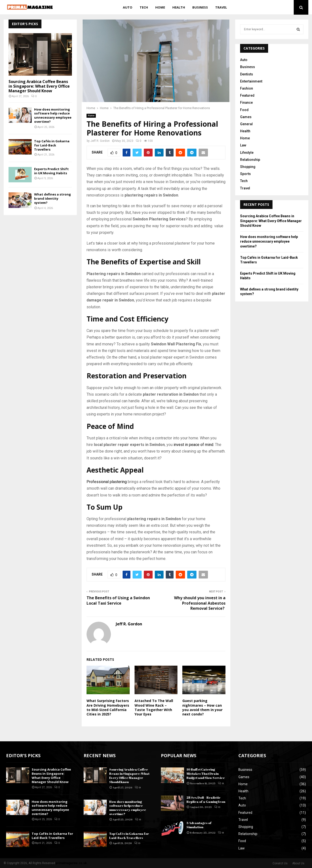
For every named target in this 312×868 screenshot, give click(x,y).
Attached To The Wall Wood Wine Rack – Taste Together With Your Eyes (154, 707)
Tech (144, 7)
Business (200, 7)
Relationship (250, 160)
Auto (128, 7)
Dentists (247, 74)
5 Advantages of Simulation (199, 825)
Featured (247, 95)
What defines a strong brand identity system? (53, 198)
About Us (298, 863)
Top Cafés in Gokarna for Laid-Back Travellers (52, 145)
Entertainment (251, 81)
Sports (245, 174)
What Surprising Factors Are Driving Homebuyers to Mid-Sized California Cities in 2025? (108, 707)
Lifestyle (247, 153)
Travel (221, 7)
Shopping (248, 167)
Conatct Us (280, 863)
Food (244, 110)
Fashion (247, 88)
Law (243, 145)
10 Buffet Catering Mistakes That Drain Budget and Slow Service (206, 774)
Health (179, 7)
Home (160, 7)
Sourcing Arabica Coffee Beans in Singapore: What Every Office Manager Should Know (39, 86)
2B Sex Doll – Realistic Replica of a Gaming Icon (206, 800)
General (246, 124)
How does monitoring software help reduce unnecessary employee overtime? (53, 115)
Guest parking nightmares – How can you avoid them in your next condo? (202, 707)
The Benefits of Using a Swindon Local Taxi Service (118, 600)
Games (246, 117)
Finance (246, 103)
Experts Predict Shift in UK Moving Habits (51, 171)
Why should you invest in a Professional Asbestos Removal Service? (200, 603)
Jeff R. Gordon (100, 141)
